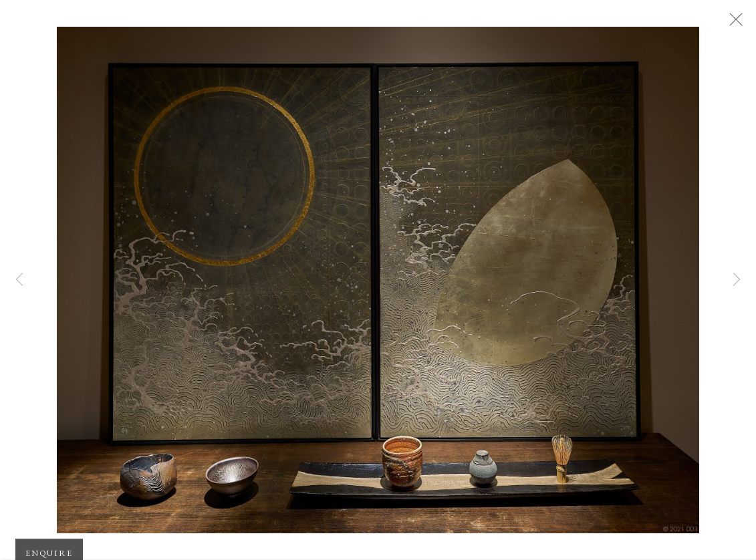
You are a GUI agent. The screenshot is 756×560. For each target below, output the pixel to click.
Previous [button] (19, 280)
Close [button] (740, 23)
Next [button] (737, 280)
